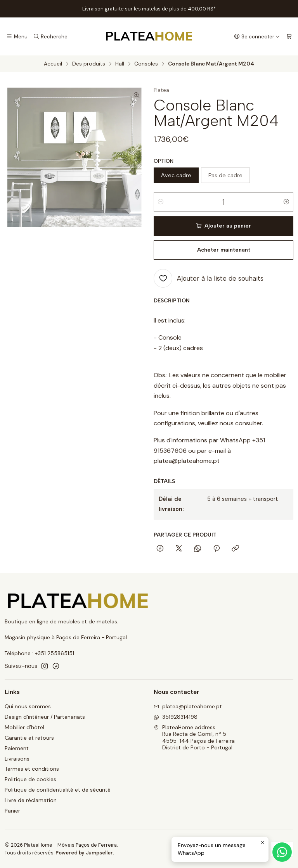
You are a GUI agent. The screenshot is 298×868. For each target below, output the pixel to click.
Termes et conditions (32, 769)
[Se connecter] (257, 36)
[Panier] (289, 36)
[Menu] (17, 36)
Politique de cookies (30, 779)
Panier (12, 811)
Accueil (53, 64)
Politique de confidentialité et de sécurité (58, 790)
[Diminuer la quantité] (161, 202)
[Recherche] (50, 36)
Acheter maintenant (224, 250)
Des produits (89, 64)
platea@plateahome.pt (188, 706)
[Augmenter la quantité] (286, 202)
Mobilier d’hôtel (24, 727)
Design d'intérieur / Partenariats (45, 717)
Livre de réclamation (31, 800)
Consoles (146, 64)
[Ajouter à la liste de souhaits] (209, 278)
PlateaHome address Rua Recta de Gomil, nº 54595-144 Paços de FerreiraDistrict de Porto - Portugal (194, 738)
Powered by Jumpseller (84, 853)
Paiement (17, 748)
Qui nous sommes (28, 706)
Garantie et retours (29, 738)
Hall (120, 64)
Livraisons (17, 759)
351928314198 (176, 717)
